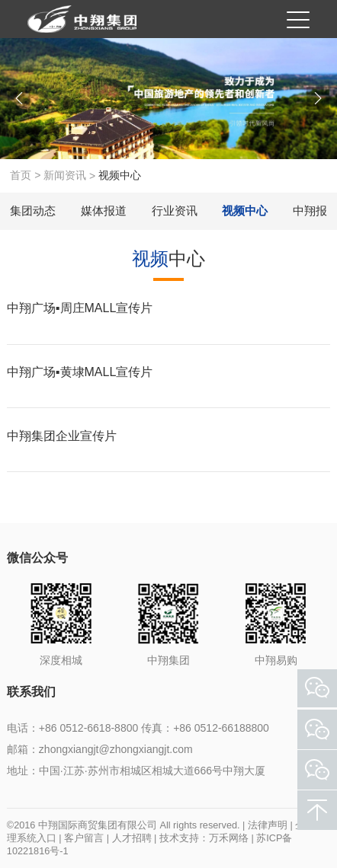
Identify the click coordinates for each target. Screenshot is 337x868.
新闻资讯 (65, 175)
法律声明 (268, 825)
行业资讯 (175, 211)
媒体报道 (104, 211)
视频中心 (245, 211)
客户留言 (84, 838)
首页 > (27, 175)
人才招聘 (132, 838)
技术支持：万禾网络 (204, 838)
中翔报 (310, 211)
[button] (19, 98)
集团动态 (33, 211)
